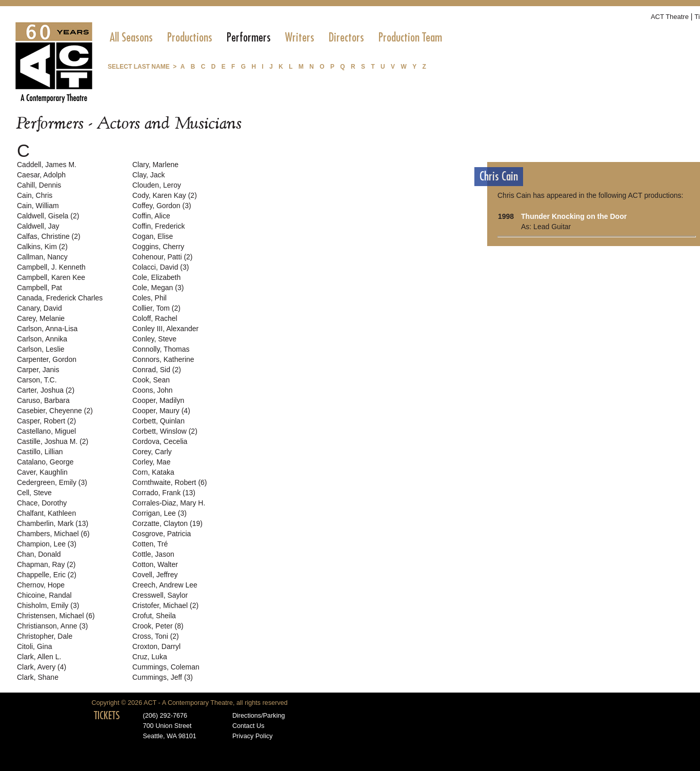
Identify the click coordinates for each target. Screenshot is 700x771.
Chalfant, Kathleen (46, 513)
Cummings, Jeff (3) (163, 677)
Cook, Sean (151, 380)
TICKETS (107, 716)
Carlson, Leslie (41, 349)
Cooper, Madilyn (158, 400)
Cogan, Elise (153, 236)
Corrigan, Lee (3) (159, 513)
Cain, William (38, 206)
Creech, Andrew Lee (165, 585)
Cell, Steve (34, 493)
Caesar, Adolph (41, 175)
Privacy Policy (253, 736)
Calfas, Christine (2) (49, 236)
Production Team (410, 37)
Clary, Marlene (155, 165)
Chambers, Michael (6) (53, 534)
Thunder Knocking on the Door (574, 216)
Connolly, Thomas (161, 349)
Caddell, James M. (47, 165)
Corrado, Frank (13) (164, 493)
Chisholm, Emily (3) (48, 605)
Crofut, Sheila (154, 616)
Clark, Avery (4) (42, 667)
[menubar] (276, 37)
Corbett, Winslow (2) (165, 431)
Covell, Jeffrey (155, 575)
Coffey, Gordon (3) (162, 206)
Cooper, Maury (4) (161, 411)
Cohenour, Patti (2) (163, 257)
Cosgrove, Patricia (162, 534)
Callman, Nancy (42, 257)
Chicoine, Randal (44, 595)
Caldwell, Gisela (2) (48, 216)
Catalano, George (45, 462)
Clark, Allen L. (39, 657)
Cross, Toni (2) (156, 636)
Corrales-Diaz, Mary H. (169, 503)
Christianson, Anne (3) (53, 626)
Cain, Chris (35, 195)
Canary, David (39, 308)
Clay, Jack (149, 175)
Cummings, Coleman (166, 667)
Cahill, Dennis (39, 185)
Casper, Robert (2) (46, 421)
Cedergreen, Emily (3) (52, 482)
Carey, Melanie (41, 318)
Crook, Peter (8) (158, 626)
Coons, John (153, 390)
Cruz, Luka (150, 657)
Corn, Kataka (153, 472)
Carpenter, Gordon (47, 359)
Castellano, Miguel (46, 431)
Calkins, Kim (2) (42, 247)
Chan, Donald (39, 554)
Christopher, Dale (45, 636)
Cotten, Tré (150, 544)
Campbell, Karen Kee (51, 277)
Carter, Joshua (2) (46, 390)
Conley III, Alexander (165, 329)
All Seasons (131, 37)
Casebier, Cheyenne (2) (55, 411)
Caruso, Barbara (43, 400)
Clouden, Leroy (157, 185)
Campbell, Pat (39, 288)
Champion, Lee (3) (47, 544)
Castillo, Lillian (40, 452)
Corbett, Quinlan (158, 421)
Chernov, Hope (41, 585)
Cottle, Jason (153, 554)
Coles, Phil (149, 298)
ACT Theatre (670, 17)
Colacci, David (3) (161, 267)
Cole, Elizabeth (156, 277)
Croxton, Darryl (156, 646)
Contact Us (248, 726)
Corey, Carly (152, 452)
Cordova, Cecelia (160, 441)
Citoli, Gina (34, 646)
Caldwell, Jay (38, 226)
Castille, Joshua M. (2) (53, 441)
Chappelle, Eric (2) (47, 575)
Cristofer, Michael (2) (165, 605)
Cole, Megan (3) (158, 288)
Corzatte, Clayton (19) (167, 523)
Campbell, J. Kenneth (51, 267)
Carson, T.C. (37, 380)
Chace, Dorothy (42, 503)
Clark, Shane (38, 677)
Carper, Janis (38, 370)
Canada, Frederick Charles (60, 298)
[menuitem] (131, 37)
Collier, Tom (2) (156, 308)
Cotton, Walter (155, 564)
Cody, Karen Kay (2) (165, 195)
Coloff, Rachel (155, 318)
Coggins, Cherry (158, 247)
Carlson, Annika (42, 339)
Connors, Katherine (163, 359)
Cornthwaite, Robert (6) (170, 482)
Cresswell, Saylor (160, 595)
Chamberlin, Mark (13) (53, 523)
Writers (300, 37)
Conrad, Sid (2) (157, 370)
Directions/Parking (259, 716)
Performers (249, 37)
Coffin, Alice (151, 216)
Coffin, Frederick (158, 226)
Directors (346, 37)
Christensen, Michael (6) (56, 616)
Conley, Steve (154, 339)
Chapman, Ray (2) (46, 564)
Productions (190, 37)
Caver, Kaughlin (42, 472)
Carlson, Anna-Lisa (47, 329)
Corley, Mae (151, 462)
